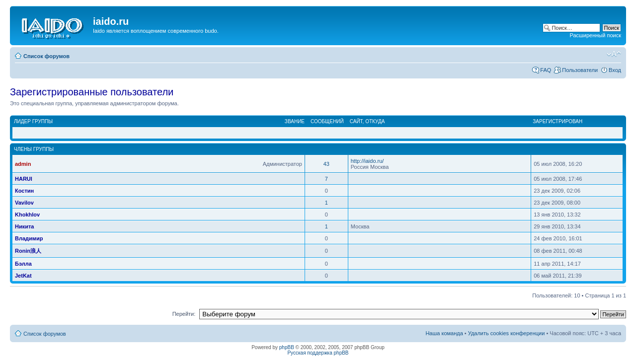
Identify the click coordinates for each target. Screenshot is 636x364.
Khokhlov (27, 215)
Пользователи (580, 70)
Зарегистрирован (557, 121)
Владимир (29, 238)
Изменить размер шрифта (614, 54)
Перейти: (184, 314)
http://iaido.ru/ (367, 161)
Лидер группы (33, 121)
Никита (24, 226)
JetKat (23, 276)
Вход (615, 70)
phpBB (287, 347)
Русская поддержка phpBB (318, 353)
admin (23, 164)
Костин (24, 191)
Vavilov (24, 203)
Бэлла (23, 264)
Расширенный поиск (595, 35)
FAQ (546, 70)
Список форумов (46, 56)
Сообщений (327, 121)
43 (326, 164)
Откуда (375, 121)
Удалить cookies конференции (507, 333)
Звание (295, 121)
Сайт (356, 121)
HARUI (24, 179)
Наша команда (444, 333)
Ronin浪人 (28, 251)
